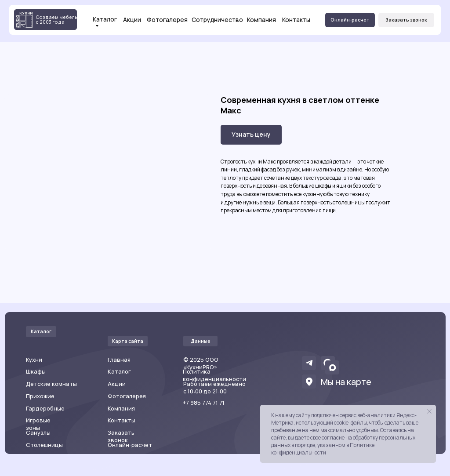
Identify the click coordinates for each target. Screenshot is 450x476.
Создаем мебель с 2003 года (57, 20)
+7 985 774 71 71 (204, 403)
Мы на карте (346, 382)
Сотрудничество (217, 20)
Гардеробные (45, 408)
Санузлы (38, 432)
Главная (119, 360)
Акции (132, 20)
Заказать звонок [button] (121, 436)
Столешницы (44, 445)
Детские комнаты (51, 384)
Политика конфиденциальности (214, 375)
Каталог (105, 20)
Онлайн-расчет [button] (130, 445)
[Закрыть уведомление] (429, 411)
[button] (406, 20)
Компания (261, 20)
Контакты (296, 20)
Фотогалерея (167, 20)
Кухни (34, 360)
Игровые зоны (38, 424)
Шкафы (36, 371)
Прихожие (40, 396)
